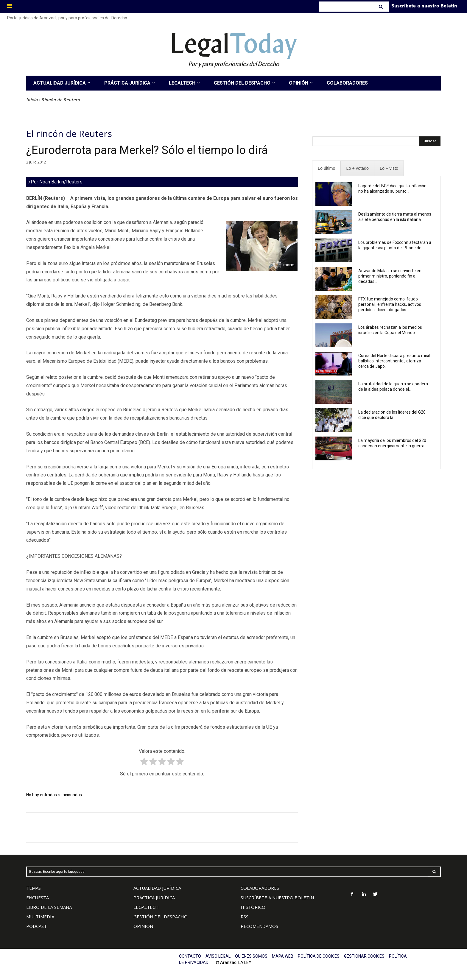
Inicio (32, 100)
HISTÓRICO (253, 907)
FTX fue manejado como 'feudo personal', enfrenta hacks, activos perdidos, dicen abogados (390, 304)
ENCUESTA (38, 898)
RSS (245, 917)
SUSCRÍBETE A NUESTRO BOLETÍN (277, 898)
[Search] (381, 7)
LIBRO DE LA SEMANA (49, 907)
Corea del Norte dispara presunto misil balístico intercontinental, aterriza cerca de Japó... (394, 361)
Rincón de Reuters (61, 100)
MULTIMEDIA (40, 917)
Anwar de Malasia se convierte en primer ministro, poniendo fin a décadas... (390, 276)
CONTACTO (190, 956)
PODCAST (36, 926)
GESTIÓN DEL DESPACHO (161, 917)
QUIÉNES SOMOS (251, 956)
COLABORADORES (260, 888)
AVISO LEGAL (218, 956)
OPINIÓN (143, 926)
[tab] (326, 168)
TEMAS (34, 888)
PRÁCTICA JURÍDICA (154, 898)
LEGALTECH (146, 907)
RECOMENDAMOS (259, 926)
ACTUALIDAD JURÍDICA (157, 888)
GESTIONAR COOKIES (364, 956)
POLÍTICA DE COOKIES (319, 956)
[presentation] (326, 168)
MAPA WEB (283, 956)
